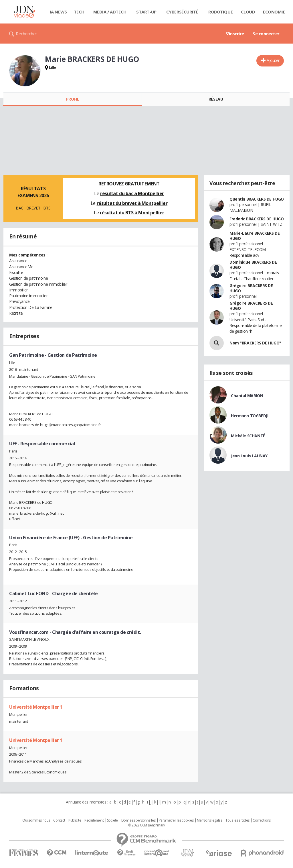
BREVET (33, 208)
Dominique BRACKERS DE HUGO (253, 265)
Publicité (75, 820)
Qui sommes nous (36, 820)
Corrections (262, 820)
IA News (58, 12)
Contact (59, 820)
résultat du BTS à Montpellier (132, 213)
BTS (47, 208)
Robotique (220, 12)
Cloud (248, 12)
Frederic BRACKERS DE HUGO (257, 219)
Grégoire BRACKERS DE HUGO (251, 288)
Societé (112, 820)
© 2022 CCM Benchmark (147, 825)
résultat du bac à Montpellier (132, 193)
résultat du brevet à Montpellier (132, 203)
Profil (73, 99)
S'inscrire (235, 34)
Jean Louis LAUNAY (249, 456)
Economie (274, 12)
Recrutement (94, 820)
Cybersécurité (182, 12)
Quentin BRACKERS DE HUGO (257, 199)
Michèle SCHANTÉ (248, 436)
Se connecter (266, 34)
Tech (79, 12)
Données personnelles (138, 820)
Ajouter (273, 60)
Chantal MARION (247, 396)
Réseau (216, 99)
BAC (20, 208)
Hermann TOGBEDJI (250, 416)
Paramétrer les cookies (176, 820)
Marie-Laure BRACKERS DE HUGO (255, 236)
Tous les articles (237, 820)
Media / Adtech (110, 12)
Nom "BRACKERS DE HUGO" (255, 343)
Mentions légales (209, 820)
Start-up (146, 12)
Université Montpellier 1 (36, 707)
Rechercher (26, 34)
